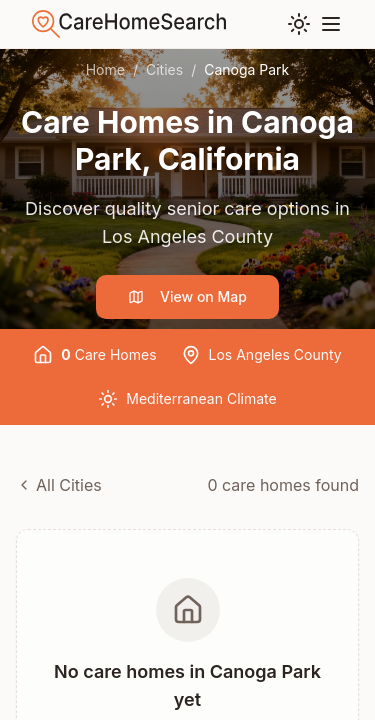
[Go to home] (129, 24)
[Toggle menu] (331, 24)
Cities (164, 69)
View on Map (187, 296)
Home (105, 69)
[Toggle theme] (299, 24)
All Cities (59, 485)
